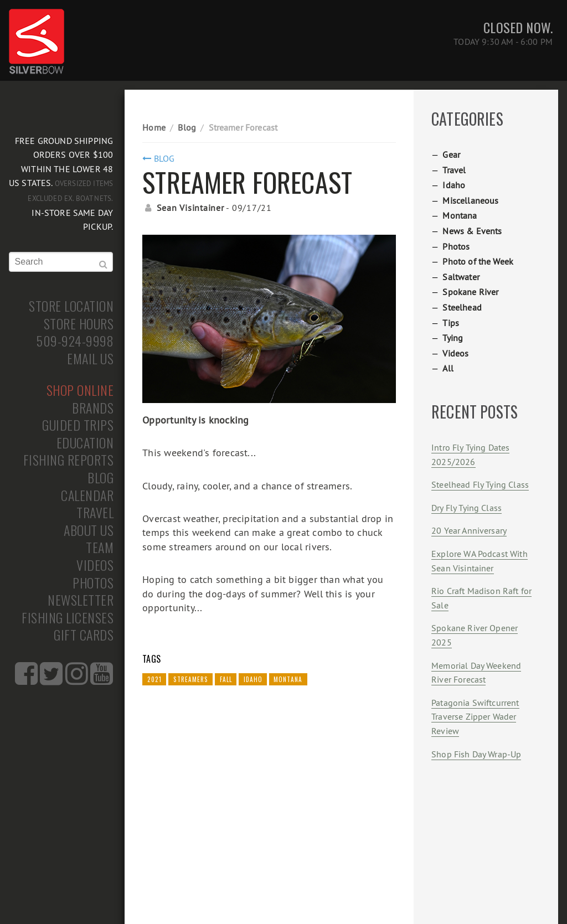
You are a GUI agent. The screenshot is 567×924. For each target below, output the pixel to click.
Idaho (253, 679)
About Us (89, 530)
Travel (95, 513)
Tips (451, 323)
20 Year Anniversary (469, 530)
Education (85, 443)
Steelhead (462, 307)
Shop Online (80, 390)
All (448, 368)
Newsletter (81, 600)
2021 (154, 679)
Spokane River (470, 292)
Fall (226, 679)
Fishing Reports (69, 460)
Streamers (191, 679)
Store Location (71, 306)
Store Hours (79, 324)
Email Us (90, 359)
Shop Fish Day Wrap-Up (476, 754)
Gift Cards (84, 635)
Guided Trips (78, 425)
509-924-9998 (75, 341)
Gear (451, 154)
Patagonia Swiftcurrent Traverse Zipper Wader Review (475, 717)
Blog (100, 478)
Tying (453, 338)
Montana (288, 679)
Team (100, 548)
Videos (95, 565)
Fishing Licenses (68, 618)
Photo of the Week (478, 261)
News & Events (472, 231)
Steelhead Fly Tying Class (480, 484)
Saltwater (461, 277)
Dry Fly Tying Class (467, 508)
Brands (93, 408)
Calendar (87, 495)
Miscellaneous (470, 200)
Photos (93, 583)
